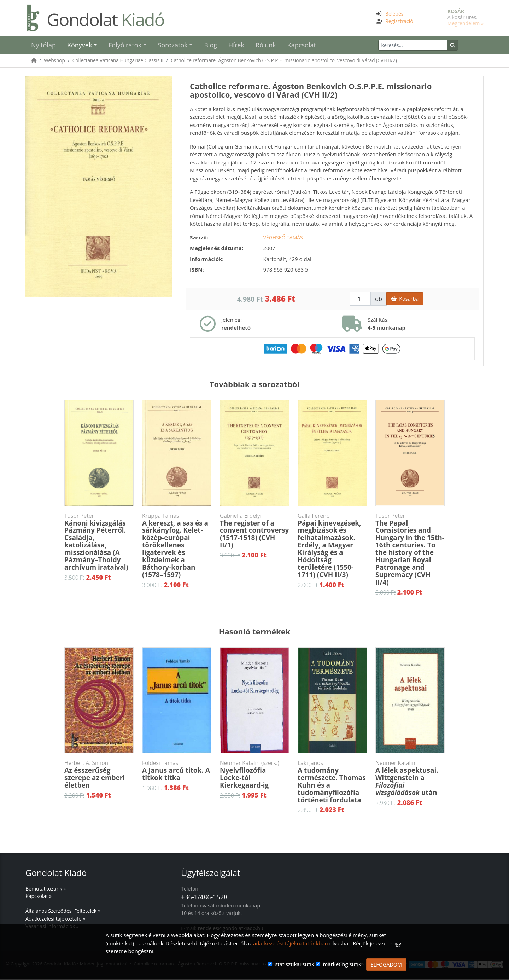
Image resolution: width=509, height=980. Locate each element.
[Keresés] (425, 46)
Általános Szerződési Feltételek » (63, 912)
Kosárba (405, 300)
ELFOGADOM (386, 965)
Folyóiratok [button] (125, 46)
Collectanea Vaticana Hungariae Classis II (118, 62)
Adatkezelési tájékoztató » (55, 920)
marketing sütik (342, 964)
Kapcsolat (302, 46)
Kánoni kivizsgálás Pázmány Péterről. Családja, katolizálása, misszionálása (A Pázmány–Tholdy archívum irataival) (99, 543)
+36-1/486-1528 (204, 898)
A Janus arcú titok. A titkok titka (177, 772)
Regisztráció (399, 21)
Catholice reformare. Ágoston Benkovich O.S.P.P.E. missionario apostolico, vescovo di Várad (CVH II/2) (284, 62)
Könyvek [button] (80, 46)
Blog (210, 46)
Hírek (236, 46)
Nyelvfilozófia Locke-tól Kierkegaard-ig (255, 776)
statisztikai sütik (295, 964)
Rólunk (266, 46)
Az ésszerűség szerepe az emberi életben (99, 776)
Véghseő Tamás (283, 239)
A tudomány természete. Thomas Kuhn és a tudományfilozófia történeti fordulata (332, 783)
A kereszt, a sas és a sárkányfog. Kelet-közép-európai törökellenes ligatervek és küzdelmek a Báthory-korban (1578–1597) (177, 547)
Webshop (54, 62)
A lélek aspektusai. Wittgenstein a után (410, 780)
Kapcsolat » (39, 897)
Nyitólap (43, 46)
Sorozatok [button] (173, 46)
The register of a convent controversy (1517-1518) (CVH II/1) (255, 532)
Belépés (394, 14)
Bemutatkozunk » (46, 890)
